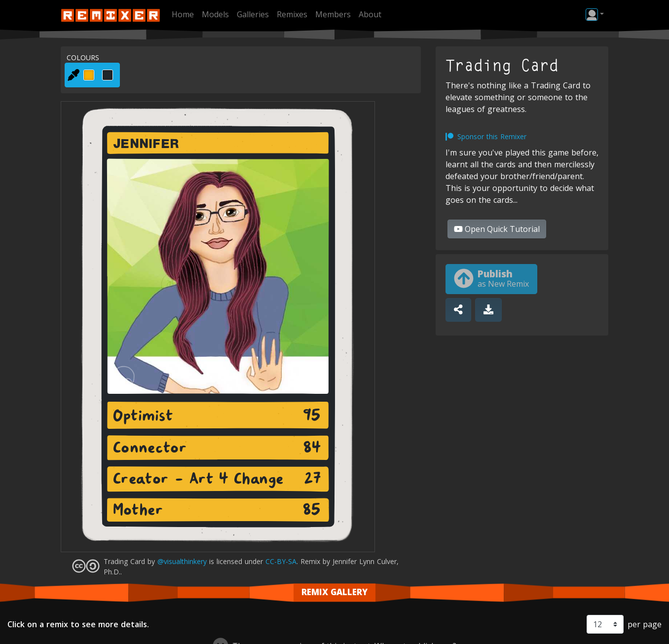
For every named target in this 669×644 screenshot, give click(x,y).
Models (215, 14)
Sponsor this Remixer (492, 136)
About (370, 14)
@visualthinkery (182, 561)
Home (183, 14)
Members (333, 14)
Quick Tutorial (497, 229)
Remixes (292, 14)
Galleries (253, 14)
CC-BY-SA (281, 561)
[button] (595, 14)
